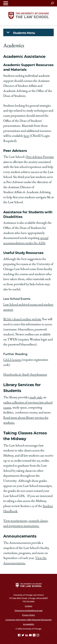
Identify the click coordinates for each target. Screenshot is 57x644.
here (26, 136)
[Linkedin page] (27, 636)
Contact (29, 606)
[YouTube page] (31, 636)
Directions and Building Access (29, 611)
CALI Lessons (12, 360)
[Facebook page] (19, 636)
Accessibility (29, 624)
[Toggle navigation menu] (6, 3)
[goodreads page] (34, 636)
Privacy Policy (29, 615)
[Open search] (52, 3)
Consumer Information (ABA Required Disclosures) (29, 620)
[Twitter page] (23, 636)
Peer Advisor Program (40, 157)
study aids (36, 398)
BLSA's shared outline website (22, 319)
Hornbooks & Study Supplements (25, 375)
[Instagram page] (38, 636)
